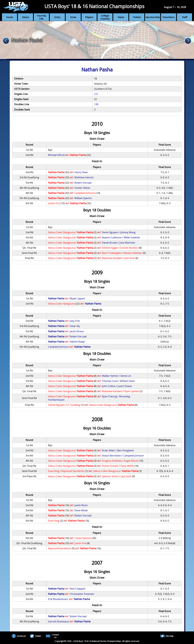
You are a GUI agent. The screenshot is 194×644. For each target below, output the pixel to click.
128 (96, 104)
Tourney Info (41, 17)
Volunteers (169, 17)
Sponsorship (153, 17)
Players (89, 17)
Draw (73, 17)
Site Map (167, 636)
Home (10, 17)
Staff (185, 17)
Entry (57, 17)
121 (96, 94)
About (25, 17)
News (121, 17)
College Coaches (105, 17)
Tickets (137, 17)
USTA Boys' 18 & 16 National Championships (94, 6)
